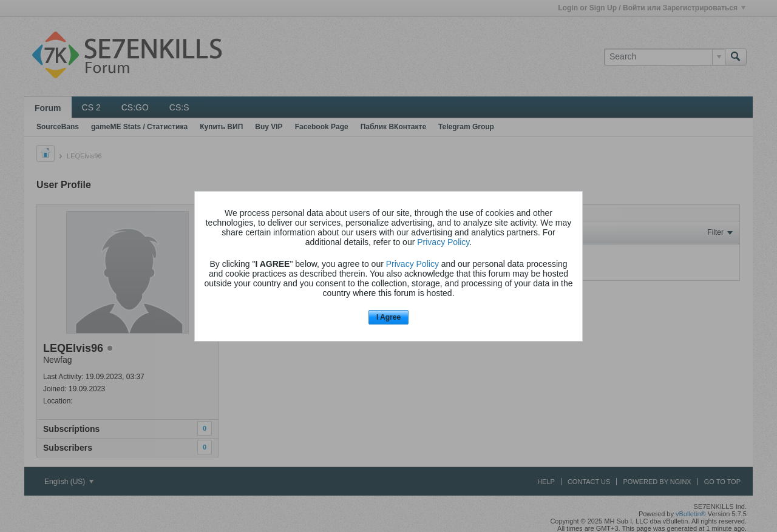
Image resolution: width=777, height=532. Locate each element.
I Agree (388, 317)
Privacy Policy (443, 242)
